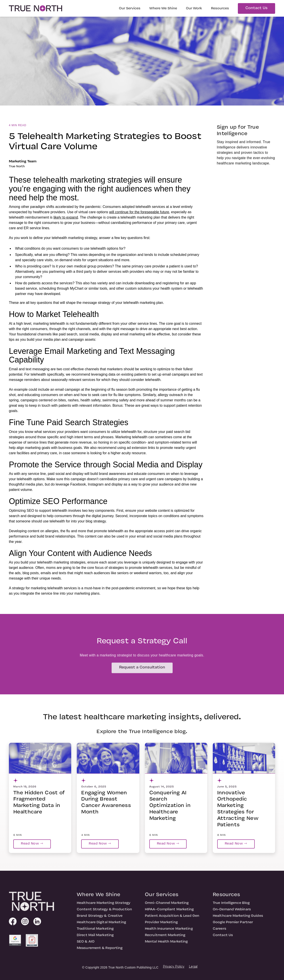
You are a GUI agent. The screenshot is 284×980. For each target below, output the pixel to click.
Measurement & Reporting (100, 952)
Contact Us (256, 8)
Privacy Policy (174, 966)
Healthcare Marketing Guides (238, 919)
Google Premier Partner (233, 926)
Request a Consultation (142, 671)
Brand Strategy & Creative (100, 919)
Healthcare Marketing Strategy (104, 906)
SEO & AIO (86, 945)
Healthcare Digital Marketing (101, 926)
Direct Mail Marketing (95, 939)
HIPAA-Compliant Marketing (169, 913)
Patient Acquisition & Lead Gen (172, 919)
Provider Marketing (161, 926)
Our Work (194, 8)
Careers (220, 932)
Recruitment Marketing (165, 939)
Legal (193, 966)
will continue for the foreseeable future (139, 212)
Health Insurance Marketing (169, 932)
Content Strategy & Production (104, 913)
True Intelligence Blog (231, 906)
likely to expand (66, 217)
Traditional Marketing (95, 932)
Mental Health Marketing (166, 945)
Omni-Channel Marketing (167, 906)
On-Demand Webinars (232, 913)
